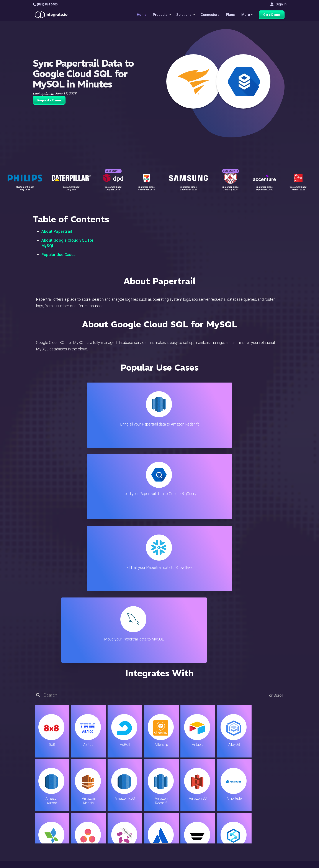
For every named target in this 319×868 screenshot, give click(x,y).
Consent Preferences (191, 848)
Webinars (270, 801)
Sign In (278, 4)
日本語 (268, 841)
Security (181, 825)
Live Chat (182, 796)
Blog (178, 790)
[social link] (35, 824)
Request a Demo (49, 100)
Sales (94, 819)
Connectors (210, 16)
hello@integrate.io (51, 801)
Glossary (181, 842)
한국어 (268, 846)
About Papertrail (57, 231)
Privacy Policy (185, 837)
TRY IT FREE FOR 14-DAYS (77, 732)
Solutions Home (102, 790)
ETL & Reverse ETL (104, 796)
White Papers (273, 796)
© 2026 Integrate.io (46, 864)
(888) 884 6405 (45, 4)
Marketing (97, 813)
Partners (269, 813)
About (267, 807)
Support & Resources (191, 801)
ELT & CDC (98, 801)
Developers (99, 831)
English (268, 835)
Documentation (186, 813)
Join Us (268, 819)
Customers (271, 790)
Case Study (113, 167)
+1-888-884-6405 (51, 814)
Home (139, 16)
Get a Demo (274, 16)
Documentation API (189, 819)
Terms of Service (275, 864)
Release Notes (101, 837)
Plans (231, 16)
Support (96, 825)
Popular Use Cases (59, 255)
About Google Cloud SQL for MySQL (68, 243)
